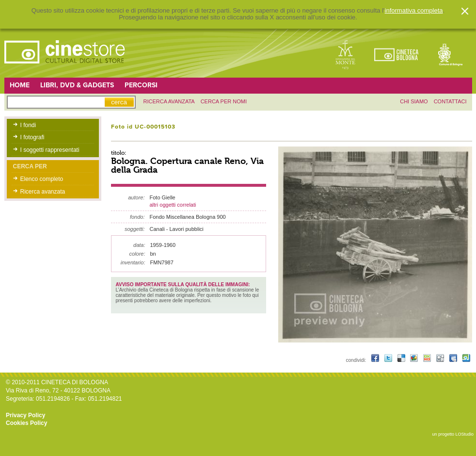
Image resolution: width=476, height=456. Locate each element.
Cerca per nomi (224, 101)
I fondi (28, 125)
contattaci (450, 101)
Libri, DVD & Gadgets (77, 85)
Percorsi (141, 85)
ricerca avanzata (169, 101)
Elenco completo (42, 179)
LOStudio (464, 434)
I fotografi (32, 137)
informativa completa (414, 11)
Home (20, 85)
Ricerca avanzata (43, 192)
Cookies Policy (26, 423)
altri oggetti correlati (173, 205)
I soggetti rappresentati (50, 150)
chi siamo (414, 101)
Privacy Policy (25, 415)
